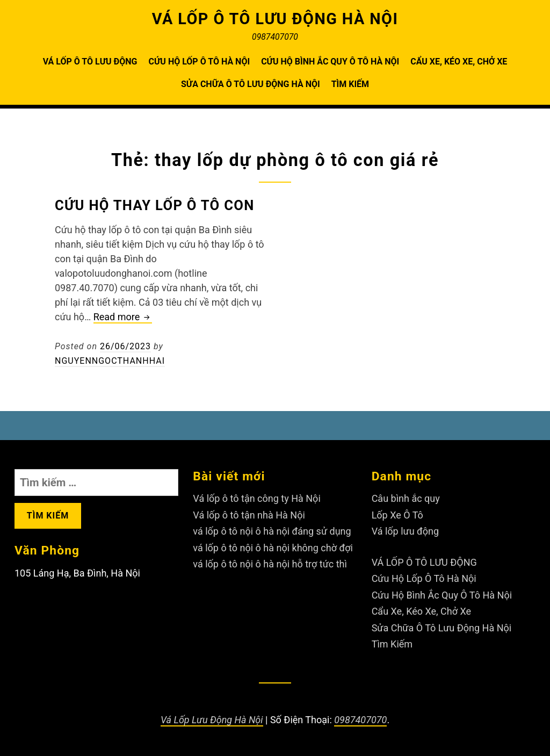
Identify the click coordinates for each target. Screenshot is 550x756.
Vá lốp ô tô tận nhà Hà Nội (249, 515)
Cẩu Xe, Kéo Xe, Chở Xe (459, 62)
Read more (123, 317)
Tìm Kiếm (350, 84)
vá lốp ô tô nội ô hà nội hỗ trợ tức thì (270, 564)
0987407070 (360, 720)
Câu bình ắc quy (406, 498)
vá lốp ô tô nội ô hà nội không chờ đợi (273, 548)
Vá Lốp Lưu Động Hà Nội (212, 720)
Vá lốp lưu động (406, 531)
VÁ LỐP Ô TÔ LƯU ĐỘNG (90, 62)
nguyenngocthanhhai (110, 361)
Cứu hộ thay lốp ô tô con (155, 205)
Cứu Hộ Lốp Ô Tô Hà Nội (199, 62)
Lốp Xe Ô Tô (397, 515)
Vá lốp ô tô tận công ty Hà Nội (256, 498)
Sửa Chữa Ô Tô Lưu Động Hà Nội (251, 84)
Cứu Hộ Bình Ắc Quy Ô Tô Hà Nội (330, 62)
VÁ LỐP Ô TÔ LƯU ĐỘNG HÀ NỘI (275, 19)
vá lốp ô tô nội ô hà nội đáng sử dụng (272, 531)
